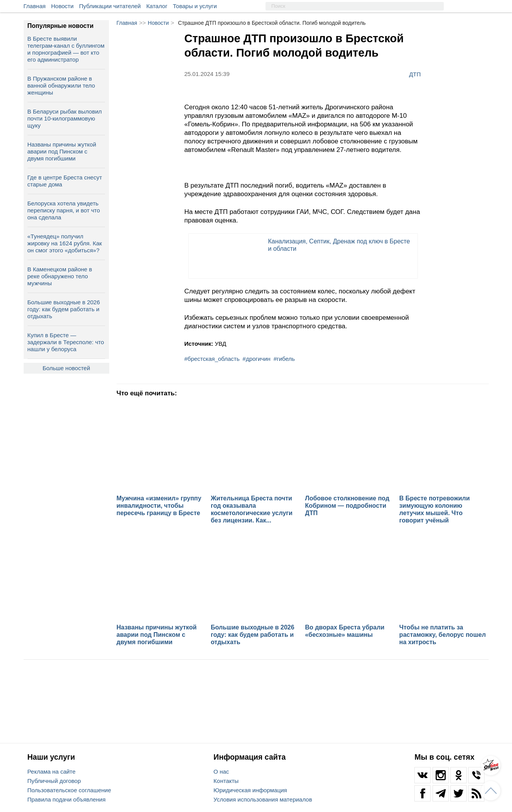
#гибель (284, 359)
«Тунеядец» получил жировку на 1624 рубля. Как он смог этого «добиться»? (65, 243)
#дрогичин (257, 359)
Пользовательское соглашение (69, 790)
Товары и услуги (195, 6)
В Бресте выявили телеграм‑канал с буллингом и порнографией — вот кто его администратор (66, 49)
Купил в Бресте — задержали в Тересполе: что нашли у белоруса (66, 342)
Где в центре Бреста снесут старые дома (65, 181)
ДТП (415, 74)
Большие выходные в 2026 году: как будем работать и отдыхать (64, 309)
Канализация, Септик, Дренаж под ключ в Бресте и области (339, 245)
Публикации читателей (110, 6)
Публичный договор (54, 781)
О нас (221, 771)
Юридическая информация (250, 790)
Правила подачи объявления (67, 799)
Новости (62, 6)
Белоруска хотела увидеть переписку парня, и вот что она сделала (64, 210)
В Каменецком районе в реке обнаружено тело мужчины (60, 276)
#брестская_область (212, 359)
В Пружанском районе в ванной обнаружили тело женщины (61, 85)
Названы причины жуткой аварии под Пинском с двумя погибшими (62, 151)
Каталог (157, 6)
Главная (35, 6)
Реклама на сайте (52, 771)
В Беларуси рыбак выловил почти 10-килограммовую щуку (65, 118)
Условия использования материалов (263, 799)
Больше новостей (66, 368)
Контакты (226, 781)
